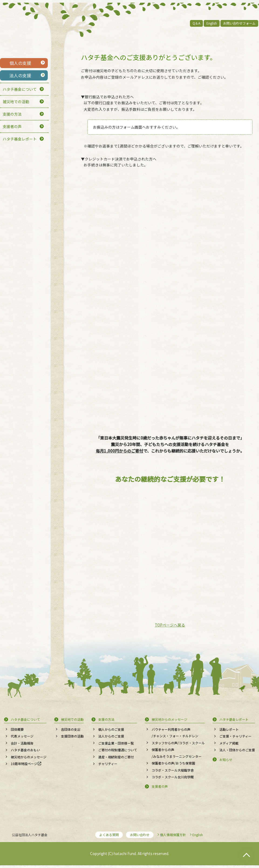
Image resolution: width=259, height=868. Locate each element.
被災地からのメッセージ (29, 757)
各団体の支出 (71, 729)
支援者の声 (12, 126)
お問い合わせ (140, 835)
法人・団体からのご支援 (237, 750)
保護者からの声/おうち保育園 (173, 763)
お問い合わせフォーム (239, 23)
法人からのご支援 (111, 736)
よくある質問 (109, 835)
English (212, 23)
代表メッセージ (22, 736)
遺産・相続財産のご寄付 (116, 757)
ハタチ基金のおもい (25, 750)
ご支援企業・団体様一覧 (116, 743)
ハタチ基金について (20, 89)
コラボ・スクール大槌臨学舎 (173, 770)
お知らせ (226, 760)
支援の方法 (12, 114)
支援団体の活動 (72, 736)
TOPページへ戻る (170, 625)
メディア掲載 (229, 743)
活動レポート (229, 729)
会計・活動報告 (22, 743)
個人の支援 (20, 63)
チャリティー (108, 764)
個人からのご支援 (111, 729)
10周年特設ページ (24, 764)
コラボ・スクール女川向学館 (173, 777)
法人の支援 (20, 75)
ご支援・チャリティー (235, 736)
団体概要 (17, 729)
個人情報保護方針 (173, 835)
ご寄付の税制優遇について (118, 750)
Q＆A (196, 23)
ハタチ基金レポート (20, 139)
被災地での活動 (16, 102)
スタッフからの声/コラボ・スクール (178, 743)
